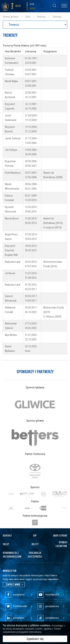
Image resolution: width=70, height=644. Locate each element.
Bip (35, 535)
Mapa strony (60, 535)
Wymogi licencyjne (61, 544)
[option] (35, 404)
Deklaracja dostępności (35, 554)
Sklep (6, 544)
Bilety (35, 544)
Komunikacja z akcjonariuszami (12, 554)
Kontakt (7, 535)
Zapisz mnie (14, 585)
